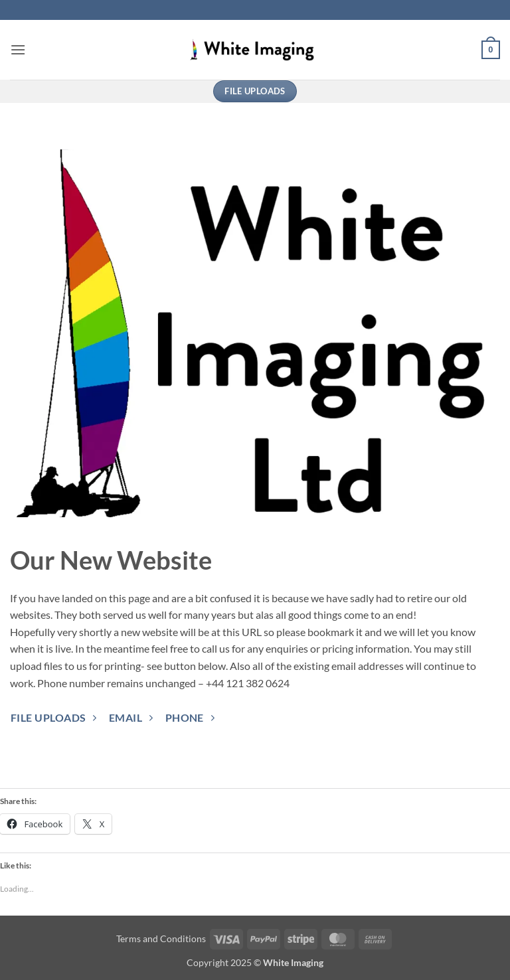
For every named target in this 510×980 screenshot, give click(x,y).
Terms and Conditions (161, 939)
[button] (18, 49)
